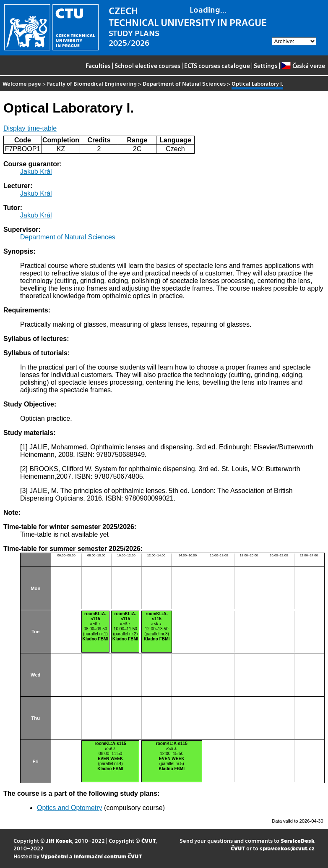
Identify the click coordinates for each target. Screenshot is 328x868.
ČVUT (148, 840)
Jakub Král (36, 172)
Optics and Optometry (70, 808)
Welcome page (22, 83)
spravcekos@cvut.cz (287, 848)
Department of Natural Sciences (184, 83)
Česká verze (303, 66)
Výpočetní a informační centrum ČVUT (91, 856)
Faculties (98, 66)
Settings (266, 66)
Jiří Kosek (59, 840)
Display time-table (30, 128)
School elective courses (147, 66)
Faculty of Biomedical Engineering (92, 83)
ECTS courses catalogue (217, 66)
